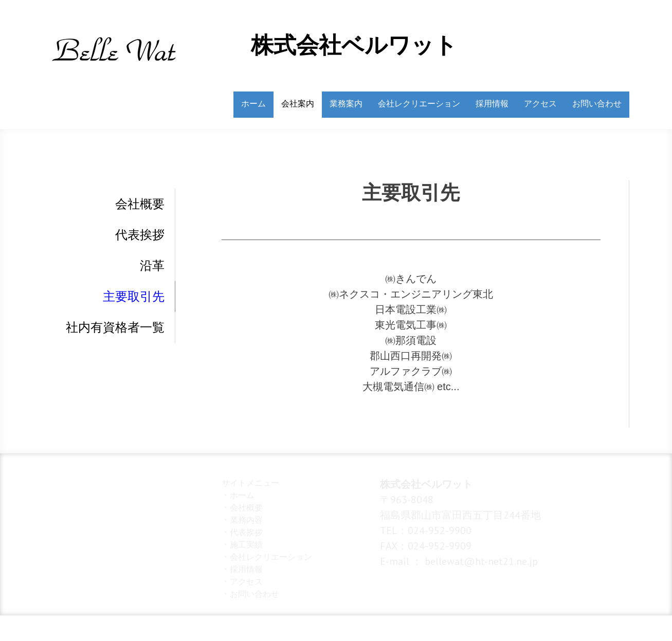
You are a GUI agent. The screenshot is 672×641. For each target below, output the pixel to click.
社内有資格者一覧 (115, 327)
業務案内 (346, 104)
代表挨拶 (140, 235)
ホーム (253, 104)
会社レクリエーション (419, 104)
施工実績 (246, 544)
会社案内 (298, 104)
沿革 (152, 266)
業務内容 (246, 520)
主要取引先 (134, 297)
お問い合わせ (597, 104)
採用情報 (492, 104)
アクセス (540, 104)
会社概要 (140, 204)
